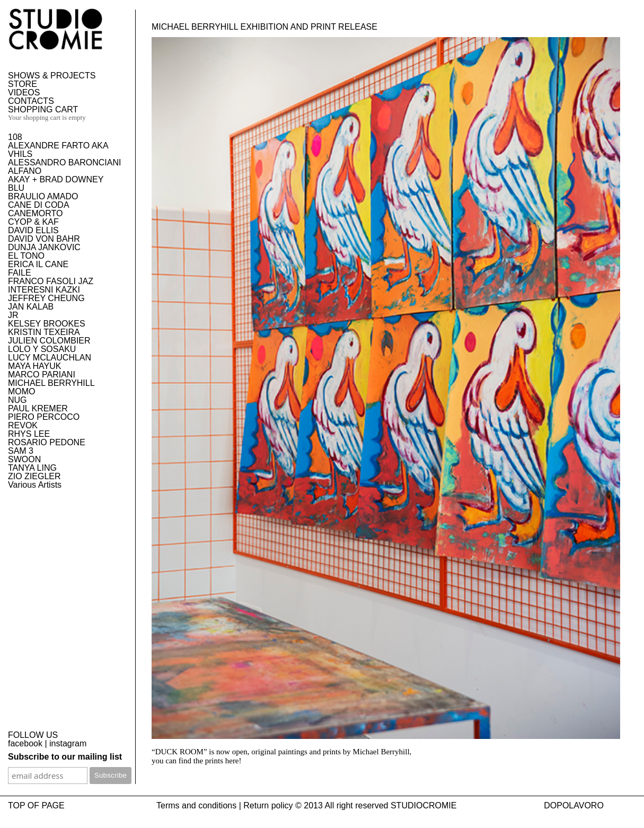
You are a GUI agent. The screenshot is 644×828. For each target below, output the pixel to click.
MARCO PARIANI (42, 375)
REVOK (23, 425)
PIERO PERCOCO (44, 417)
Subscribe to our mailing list (65, 757)
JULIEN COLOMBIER (49, 341)
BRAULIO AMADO (43, 196)
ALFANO (25, 171)
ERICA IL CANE (38, 264)
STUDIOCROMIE (424, 805)
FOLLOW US (33, 735)
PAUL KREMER (38, 408)
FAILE (20, 273)
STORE (23, 84)
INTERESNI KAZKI (44, 290)
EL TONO (26, 256)
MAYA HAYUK (34, 366)
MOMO (22, 391)
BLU (16, 188)
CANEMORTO (35, 213)
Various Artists (35, 485)
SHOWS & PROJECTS (52, 76)
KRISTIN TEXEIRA (44, 332)
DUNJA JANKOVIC (44, 247)
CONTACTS (31, 101)
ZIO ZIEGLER (34, 476)
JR (13, 315)
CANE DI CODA (39, 205)
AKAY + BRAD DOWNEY (56, 179)
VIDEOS (24, 93)
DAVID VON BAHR (44, 239)
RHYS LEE (29, 434)
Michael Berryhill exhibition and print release (264, 27)
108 (15, 137)
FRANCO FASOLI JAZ (51, 281)
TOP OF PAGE (36, 805)
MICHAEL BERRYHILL (51, 383)
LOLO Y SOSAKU (42, 349)
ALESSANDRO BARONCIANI (64, 162)
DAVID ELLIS (33, 230)
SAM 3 (21, 451)
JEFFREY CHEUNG (46, 298)
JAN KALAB (31, 307)
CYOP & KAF (33, 222)
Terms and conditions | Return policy (225, 805)
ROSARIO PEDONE (47, 442)
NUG (17, 400)
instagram (68, 743)
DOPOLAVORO (574, 805)
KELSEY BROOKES (47, 324)
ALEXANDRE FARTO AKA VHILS (58, 150)
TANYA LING (32, 468)
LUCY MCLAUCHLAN (50, 358)
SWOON (24, 459)
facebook (25, 743)
